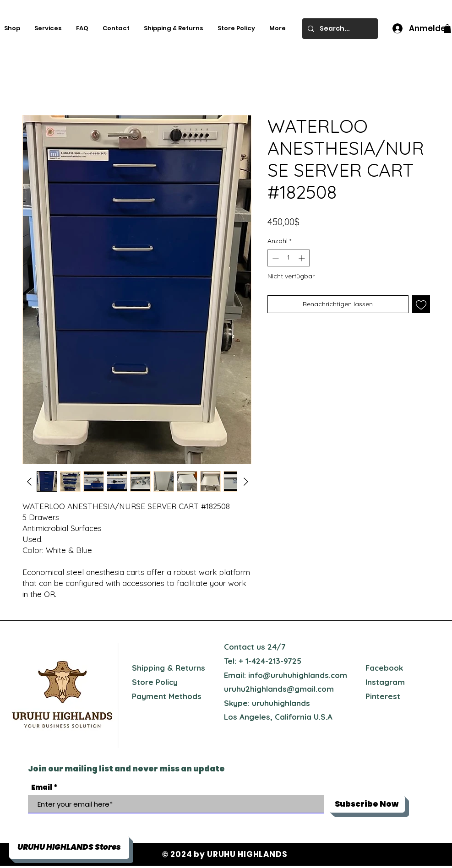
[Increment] (302, 258)
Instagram (385, 682)
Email (42, 787)
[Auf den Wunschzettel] (421, 304)
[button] (447, 29)
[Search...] (339, 29)
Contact (239, 647)
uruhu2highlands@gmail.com (279, 689)
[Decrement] (275, 258)
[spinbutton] (289, 258)
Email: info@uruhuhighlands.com (286, 675)
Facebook (384, 668)
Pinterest (383, 696)
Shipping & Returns (169, 668)
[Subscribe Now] (367, 804)
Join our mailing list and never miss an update (126, 769)
